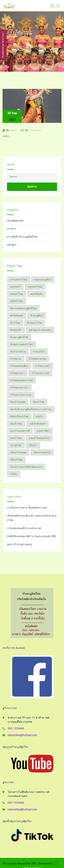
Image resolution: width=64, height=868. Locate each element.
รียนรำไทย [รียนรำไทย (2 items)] (38, 402)
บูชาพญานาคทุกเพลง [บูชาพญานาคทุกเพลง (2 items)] (40, 330)
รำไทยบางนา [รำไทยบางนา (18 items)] (17, 373)
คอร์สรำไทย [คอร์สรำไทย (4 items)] (17, 301)
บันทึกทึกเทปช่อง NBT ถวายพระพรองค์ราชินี (31, 536)
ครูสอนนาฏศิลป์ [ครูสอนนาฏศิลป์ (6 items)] (43, 279)
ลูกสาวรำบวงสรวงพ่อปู (19, 544)
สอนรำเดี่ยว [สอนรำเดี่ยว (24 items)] (43, 431)
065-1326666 (16, 728)
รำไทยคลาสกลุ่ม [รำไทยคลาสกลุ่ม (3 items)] (37, 359)
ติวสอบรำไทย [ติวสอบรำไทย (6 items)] (35, 323)
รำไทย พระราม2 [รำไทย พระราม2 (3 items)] (40, 373)
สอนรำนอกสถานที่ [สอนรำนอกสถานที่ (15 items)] (20, 431)
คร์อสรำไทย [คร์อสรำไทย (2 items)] (17, 294)
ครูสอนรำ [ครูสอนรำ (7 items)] (15, 287)
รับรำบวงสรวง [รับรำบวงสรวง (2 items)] (18, 352)
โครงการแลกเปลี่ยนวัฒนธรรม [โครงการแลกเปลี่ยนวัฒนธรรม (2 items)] (26, 467)
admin (13, 130)
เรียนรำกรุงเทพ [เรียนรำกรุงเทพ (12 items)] (18, 452)
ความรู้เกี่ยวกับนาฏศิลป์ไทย (22, 237)
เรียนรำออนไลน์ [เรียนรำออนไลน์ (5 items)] (42, 452)
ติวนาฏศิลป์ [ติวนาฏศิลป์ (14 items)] (37, 316)
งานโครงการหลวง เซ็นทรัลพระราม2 (27, 508)
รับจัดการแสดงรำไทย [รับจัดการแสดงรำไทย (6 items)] (22, 344)
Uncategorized (15, 221)
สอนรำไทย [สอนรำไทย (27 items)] (16, 438)
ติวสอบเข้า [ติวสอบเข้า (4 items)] (16, 330)
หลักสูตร (12, 245)
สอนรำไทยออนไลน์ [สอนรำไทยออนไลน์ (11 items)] (39, 438)
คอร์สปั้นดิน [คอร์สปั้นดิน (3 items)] (37, 294)
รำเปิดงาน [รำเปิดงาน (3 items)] (16, 359)
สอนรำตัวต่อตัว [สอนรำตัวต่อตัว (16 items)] (38, 424)
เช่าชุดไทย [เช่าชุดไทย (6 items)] (16, 445)
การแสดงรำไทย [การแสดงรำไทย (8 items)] (19, 279)
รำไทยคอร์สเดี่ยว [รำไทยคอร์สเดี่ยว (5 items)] (19, 366)
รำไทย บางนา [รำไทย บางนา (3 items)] (43, 366)
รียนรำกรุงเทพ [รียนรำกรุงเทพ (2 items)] (18, 402)
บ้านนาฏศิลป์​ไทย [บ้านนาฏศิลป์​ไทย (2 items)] (19, 337)
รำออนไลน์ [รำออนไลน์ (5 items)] (39, 352)
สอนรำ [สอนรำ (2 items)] (40, 416)
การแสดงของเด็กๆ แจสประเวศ (24, 528)
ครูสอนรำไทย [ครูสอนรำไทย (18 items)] (35, 287)
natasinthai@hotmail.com (22, 735)
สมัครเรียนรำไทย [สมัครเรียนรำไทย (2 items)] (19, 416)
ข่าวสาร (11, 229)
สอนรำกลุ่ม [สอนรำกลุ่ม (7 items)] (16, 424)
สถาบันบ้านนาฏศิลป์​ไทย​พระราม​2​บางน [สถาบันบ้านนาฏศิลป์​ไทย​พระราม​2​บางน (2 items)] (31, 409)
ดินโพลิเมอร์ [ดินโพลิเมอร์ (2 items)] (17, 316)
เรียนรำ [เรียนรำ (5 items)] (33, 445)
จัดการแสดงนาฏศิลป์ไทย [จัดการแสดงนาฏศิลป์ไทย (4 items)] (23, 308)
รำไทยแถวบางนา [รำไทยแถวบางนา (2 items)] (19, 388)
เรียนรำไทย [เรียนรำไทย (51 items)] (16, 460)
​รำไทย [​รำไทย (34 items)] (14, 474)
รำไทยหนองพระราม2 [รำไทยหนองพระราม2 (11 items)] (22, 380)
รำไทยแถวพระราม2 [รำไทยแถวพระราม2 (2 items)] (21, 395)
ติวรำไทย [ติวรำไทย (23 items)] (15, 323)
